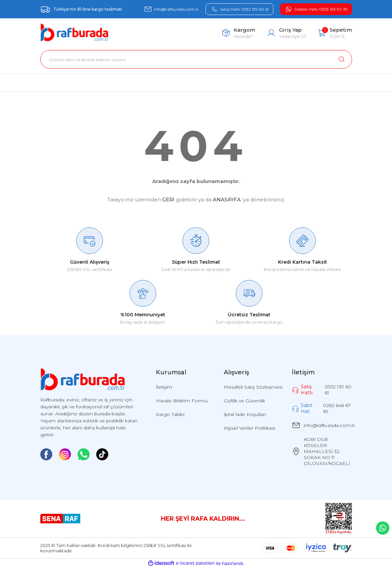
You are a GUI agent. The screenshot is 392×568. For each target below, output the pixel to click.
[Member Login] (286, 33)
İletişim (164, 387)
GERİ (168, 199)
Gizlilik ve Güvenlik (244, 401)
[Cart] (335, 33)
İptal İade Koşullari (245, 414)
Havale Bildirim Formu (182, 401)
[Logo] (74, 33)
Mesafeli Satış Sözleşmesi (253, 387)
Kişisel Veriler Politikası (249, 428)
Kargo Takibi (170, 414)
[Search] (196, 59)
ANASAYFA (227, 199)
